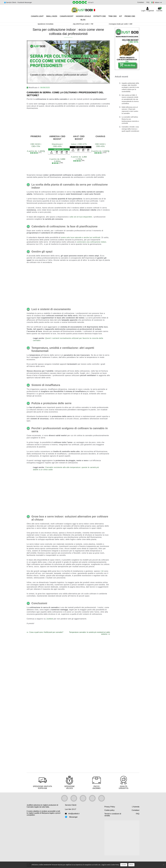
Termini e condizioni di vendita (113, 815)
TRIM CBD (112, 16)
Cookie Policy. (115, 865)
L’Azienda (136, 807)
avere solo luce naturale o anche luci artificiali (81, 237)
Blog (83, 20)
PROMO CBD (130, 16)
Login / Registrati (147, 11)
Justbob (50, 619)
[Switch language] (157, 2)
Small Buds (52, 16)
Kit (121, 16)
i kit (102, 571)
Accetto (124, 865)
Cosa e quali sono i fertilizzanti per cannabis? (46, 632)
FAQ (148, 2)
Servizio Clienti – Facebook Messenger (19, 2)
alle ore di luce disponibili (81, 217)
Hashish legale (83, 16)
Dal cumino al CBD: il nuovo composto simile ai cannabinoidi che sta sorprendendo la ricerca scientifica (130, 99)
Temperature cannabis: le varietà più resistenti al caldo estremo (89, 633)
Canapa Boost (67, 16)
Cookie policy (109, 810)
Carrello (159, 9)
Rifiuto (131, 865)
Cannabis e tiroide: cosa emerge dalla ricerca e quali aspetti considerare (130, 129)
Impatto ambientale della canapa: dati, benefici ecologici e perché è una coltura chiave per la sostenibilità (130, 87)
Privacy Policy (110, 807)
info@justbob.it (74, 814)
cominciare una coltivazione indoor (91, 242)
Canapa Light (37, 16)
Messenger (73, 817)
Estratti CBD (100, 16)
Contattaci (140, 2)
